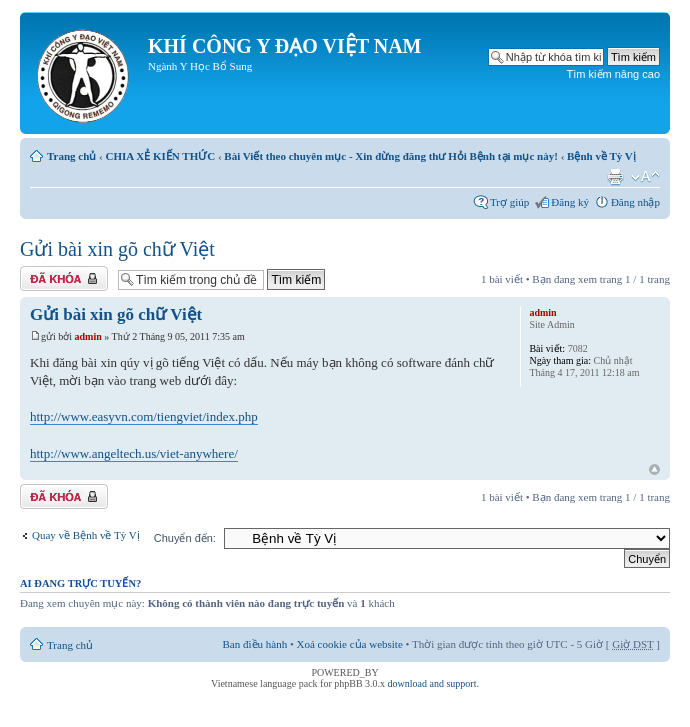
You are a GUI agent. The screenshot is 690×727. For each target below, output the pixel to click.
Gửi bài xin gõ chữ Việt (117, 249)
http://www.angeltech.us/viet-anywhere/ (134, 453)
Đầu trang (654, 470)
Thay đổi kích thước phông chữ (645, 177)
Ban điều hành (255, 644)
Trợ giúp (509, 202)
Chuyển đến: (185, 538)
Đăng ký (570, 202)
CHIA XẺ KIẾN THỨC (160, 156)
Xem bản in (615, 177)
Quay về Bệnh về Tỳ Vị (86, 535)
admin (88, 336)
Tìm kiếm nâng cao (613, 74)
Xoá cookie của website (350, 644)
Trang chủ (71, 156)
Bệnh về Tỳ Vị (601, 156)
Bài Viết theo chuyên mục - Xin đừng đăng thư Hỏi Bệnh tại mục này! (391, 156)
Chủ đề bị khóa (64, 278)
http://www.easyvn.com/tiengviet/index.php (144, 416)
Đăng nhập (635, 202)
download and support (432, 683)
